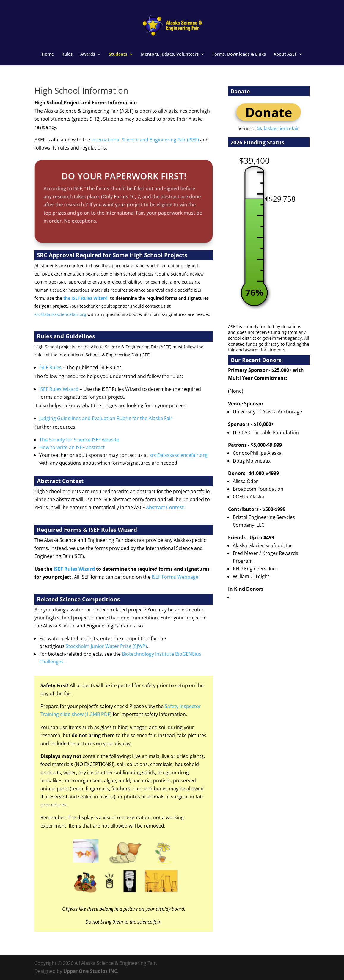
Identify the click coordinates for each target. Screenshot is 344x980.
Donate (269, 112)
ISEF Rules (50, 367)
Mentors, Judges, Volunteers (170, 54)
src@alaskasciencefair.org (60, 314)
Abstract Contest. (165, 507)
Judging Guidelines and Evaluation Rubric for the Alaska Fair (106, 418)
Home (48, 54)
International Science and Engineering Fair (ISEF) (145, 140)
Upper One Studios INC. (91, 971)
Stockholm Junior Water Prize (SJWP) (106, 646)
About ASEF (285, 54)
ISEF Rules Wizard (59, 389)
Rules (67, 54)
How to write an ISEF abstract (72, 447)
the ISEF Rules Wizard (85, 298)
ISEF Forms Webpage (175, 577)
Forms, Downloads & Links (239, 54)
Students (118, 54)
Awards (88, 54)
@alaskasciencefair (278, 128)
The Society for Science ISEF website (79, 440)
